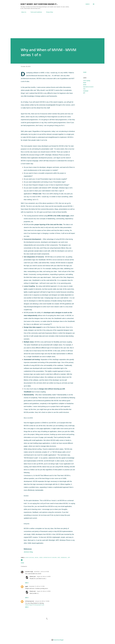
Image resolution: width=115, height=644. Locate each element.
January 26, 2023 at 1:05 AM (42, 601)
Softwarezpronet (30, 601)
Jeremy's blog (28, 552)
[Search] (88, 4)
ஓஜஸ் (27, 586)
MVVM (85, 85)
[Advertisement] (58, 27)
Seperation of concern (88, 87)
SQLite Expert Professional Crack (35, 605)
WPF (84, 93)
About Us (23, 12)
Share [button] (85, 72)
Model (85, 83)
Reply (27, 583)
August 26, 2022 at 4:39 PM (44, 576)
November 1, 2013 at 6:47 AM (42, 572)
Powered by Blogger (58, 640)
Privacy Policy (49, 12)
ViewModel (86, 91)
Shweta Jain (33, 576)
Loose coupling (87, 81)
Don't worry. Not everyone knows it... (39, 4)
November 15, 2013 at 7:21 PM (37, 586)
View (84, 89)
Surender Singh (29, 572)
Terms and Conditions (35, 12)
